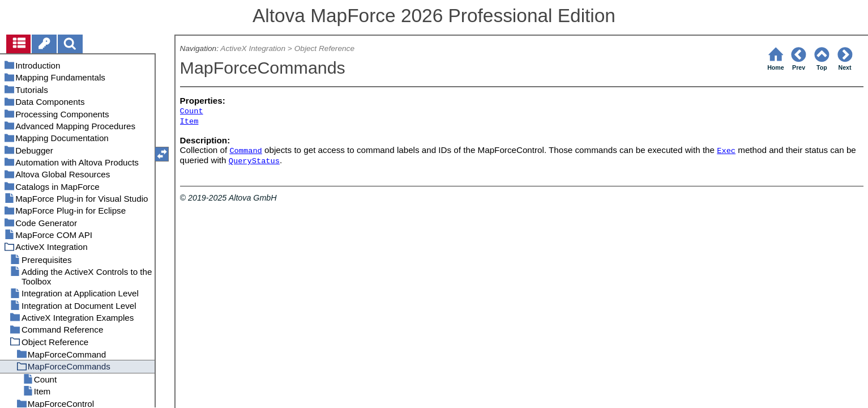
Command (245, 151)
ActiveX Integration (253, 48)
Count (192, 111)
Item (189, 122)
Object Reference (324, 48)
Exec (726, 151)
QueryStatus (254, 161)
